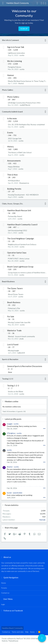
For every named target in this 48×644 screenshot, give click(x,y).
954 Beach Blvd (14, 181)
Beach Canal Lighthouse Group (20, 267)
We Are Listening (15, 61)
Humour (11, 75)
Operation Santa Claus (17, 253)
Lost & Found (13, 344)
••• (44, 428)
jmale (22, 339)
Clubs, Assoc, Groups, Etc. (13, 204)
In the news (12, 118)
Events (10, 133)
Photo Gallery (8, 90)
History (10, 147)
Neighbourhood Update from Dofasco (22, 244)
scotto (22, 55)
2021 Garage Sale (15, 139)
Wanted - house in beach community (21, 336)
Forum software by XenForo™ (23, 639)
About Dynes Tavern (16, 294)
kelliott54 (21, 353)
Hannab (42, 520)
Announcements (14, 161)
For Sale (11, 316)
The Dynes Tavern (15, 288)
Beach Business (8, 281)
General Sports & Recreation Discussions (25, 366)
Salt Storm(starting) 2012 (17, 230)
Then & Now (12, 175)
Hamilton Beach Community (12, 628)
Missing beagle (13, 351)
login (3, 604)
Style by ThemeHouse (10, 641)
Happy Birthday (14, 167)
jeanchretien (18, 493)
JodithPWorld (25, 105)
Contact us (5, 593)
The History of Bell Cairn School (20, 153)
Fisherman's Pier (14, 308)
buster (9, 493)
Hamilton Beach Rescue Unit (19, 210)
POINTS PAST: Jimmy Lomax (19, 259)
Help (27, 632)
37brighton (11, 433)
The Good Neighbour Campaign (21, 238)
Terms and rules (18, 632)
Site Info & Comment (10, 40)
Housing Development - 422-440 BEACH (23, 195)
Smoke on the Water (16, 392)
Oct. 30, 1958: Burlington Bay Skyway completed (26, 125)
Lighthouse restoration (16, 53)
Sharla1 (21, 83)
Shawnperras (24, 183)
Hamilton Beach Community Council (22, 225)
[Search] (46, 3)
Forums (4, 588)
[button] (3, 3)
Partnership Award (15, 216)
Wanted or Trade (14, 330)
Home (4, 583)
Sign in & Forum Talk (16, 47)
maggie (10, 424)
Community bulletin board (12, 112)
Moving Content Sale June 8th (19, 322)
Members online (12, 401)
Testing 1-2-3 (8, 379)
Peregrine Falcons (15, 67)
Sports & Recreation (10, 359)
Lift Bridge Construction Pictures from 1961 (24, 103)
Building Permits (14, 189)
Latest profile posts (13, 419)
